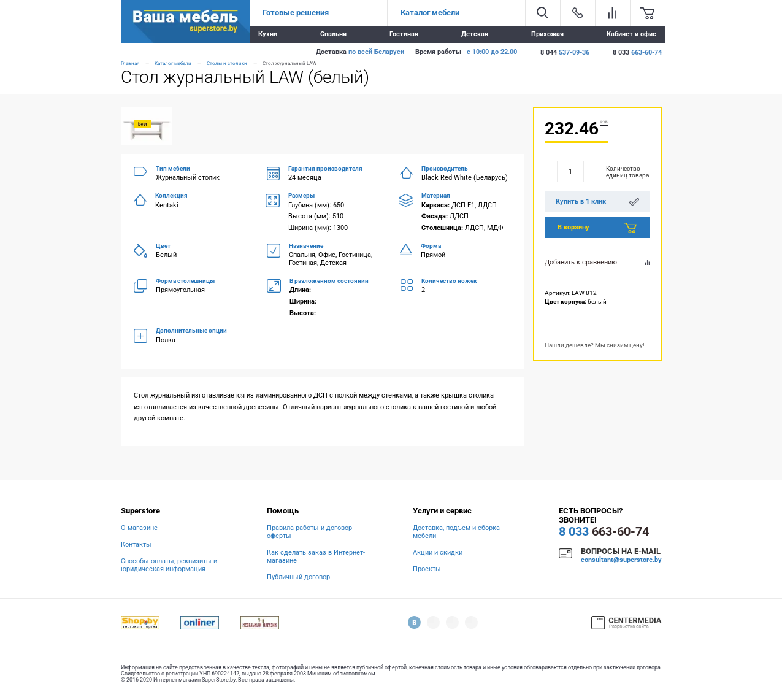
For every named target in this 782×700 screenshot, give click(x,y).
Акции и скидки (438, 552)
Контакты (136, 544)
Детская (475, 34)
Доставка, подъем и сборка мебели (456, 532)
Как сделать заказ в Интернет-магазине (316, 556)
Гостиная (404, 34)
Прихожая (547, 34)
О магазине (139, 528)
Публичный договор (298, 577)
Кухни (268, 34)
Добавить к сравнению (597, 262)
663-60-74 (604, 532)
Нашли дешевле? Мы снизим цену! (595, 345)
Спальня (333, 34)
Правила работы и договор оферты (309, 532)
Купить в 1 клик (597, 202)
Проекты (427, 569)
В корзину (597, 228)
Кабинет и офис (631, 34)
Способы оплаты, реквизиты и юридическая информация (169, 565)
